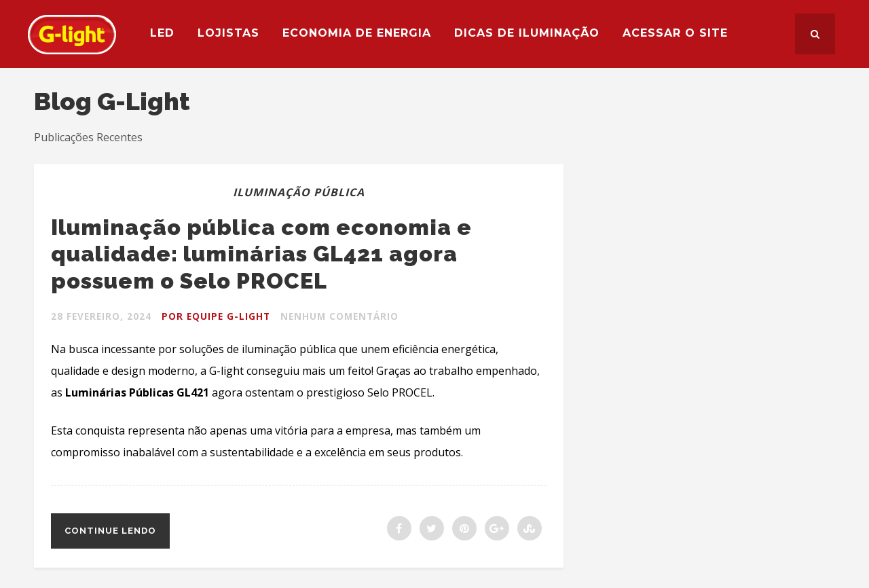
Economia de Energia (363, 33)
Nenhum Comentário (346, 316)
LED (168, 33)
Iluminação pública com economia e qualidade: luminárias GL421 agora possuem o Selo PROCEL (286, 253)
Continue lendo (110, 531)
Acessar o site (681, 33)
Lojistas (235, 33)
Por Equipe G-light (219, 316)
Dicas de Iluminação (533, 33)
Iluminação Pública (299, 192)
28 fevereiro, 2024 (102, 316)
